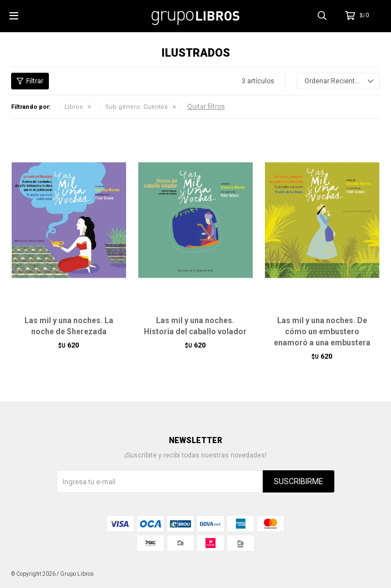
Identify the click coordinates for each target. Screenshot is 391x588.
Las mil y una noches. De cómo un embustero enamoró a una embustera (322, 331)
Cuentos (136, 107)
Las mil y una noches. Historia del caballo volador (195, 326)
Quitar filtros (206, 107)
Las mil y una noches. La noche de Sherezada (69, 326)
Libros (74, 107)
